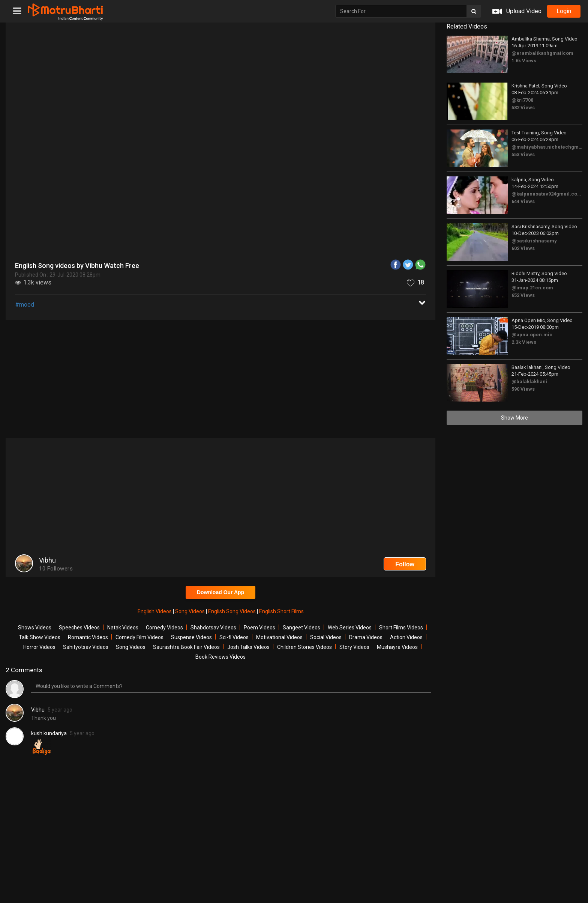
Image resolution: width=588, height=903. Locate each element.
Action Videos (406, 637)
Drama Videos (366, 637)
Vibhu (38, 710)
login (564, 11)
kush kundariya (49, 733)
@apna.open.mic (532, 335)
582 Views (523, 108)
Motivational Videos (279, 637)
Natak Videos (123, 628)
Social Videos (326, 637)
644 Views (523, 201)
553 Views (523, 154)
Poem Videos (259, 628)
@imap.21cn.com (532, 288)
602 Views (523, 248)
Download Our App (220, 592)
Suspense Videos (191, 637)
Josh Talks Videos (248, 647)
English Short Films (281, 611)
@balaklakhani (529, 382)
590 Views (523, 389)
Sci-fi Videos (234, 637)
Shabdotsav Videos (213, 628)
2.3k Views (524, 342)
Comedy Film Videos (139, 637)
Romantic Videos (88, 637)
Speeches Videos (79, 628)
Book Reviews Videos (220, 657)
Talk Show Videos (40, 637)
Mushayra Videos (397, 647)
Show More (514, 418)
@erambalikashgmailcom (542, 53)
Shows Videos (35, 628)
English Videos (155, 611)
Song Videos (190, 611)
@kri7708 (522, 100)
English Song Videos (232, 611)
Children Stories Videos (304, 647)
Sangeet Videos (301, 628)
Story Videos (354, 647)
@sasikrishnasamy (534, 241)
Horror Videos (39, 647)
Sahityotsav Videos (86, 647)
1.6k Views (524, 61)
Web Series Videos (350, 628)
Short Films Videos (401, 628)
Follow (405, 564)
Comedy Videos (164, 628)
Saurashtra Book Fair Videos (186, 647)
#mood (25, 305)
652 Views (523, 295)
